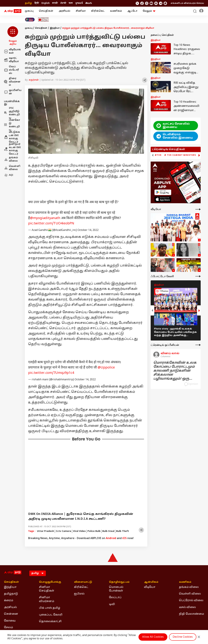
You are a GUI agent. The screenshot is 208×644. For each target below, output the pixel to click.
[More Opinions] (198, 345)
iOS (124, 538)
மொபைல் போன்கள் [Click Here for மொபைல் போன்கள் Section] (116, 589)
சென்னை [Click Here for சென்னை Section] (11, 614)
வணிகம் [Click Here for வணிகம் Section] (185, 582)
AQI (9, 175)
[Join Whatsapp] (165, 3)
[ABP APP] (163, 192)
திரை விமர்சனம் (12, 82)
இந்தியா (55, 28)
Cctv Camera (63, 531)
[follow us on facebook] (142, 3)
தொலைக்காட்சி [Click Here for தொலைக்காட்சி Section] (50, 622)
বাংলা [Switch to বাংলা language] (71, 3)
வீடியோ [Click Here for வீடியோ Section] (150, 587)
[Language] (38, 573)
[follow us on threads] (147, 3)
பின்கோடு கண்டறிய (12, 125)
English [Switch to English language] (46, 3)
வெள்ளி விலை (12, 168)
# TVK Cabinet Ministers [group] (180, 155)
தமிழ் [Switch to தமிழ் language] (28, 3)
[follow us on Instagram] (156, 3)
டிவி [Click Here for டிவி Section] (112, 604)
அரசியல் (64, 11)
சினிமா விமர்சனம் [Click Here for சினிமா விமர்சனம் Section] (47, 599)
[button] (13, 36)
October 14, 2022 (88, 230)
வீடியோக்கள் (12, 51)
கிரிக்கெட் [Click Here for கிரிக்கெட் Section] (81, 587)
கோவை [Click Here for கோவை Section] (10, 621)
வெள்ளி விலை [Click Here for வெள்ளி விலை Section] (190, 594)
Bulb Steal (108, 531)
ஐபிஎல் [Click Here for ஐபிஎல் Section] (79, 594)
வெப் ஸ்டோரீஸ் (11, 70)
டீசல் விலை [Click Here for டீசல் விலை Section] (187, 607)
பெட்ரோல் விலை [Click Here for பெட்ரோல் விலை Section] (191, 601)
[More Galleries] (198, 276)
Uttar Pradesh (45, 531)
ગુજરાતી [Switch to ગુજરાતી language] (79, 3)
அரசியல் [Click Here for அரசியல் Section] (10, 607)
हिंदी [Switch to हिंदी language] (37, 3)
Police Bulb (94, 531)
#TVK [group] (158, 155)
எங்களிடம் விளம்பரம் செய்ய (187, 3)
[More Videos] (198, 209)
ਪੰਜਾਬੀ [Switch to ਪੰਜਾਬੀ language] (63, 3)
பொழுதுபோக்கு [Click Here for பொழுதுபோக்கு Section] (50, 582)
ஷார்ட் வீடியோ (11, 60)
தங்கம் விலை (11, 159)
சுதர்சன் (34, 80)
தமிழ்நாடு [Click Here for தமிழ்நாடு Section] (11, 594)
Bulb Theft (123, 531)
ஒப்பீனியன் (13, 92)
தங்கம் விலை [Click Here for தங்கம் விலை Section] (189, 587)
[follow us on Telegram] (161, 3)
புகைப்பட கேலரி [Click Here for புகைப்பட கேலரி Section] (51, 615)
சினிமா (81, 11)
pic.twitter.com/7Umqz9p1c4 (51, 373)
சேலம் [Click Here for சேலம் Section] (8, 628)
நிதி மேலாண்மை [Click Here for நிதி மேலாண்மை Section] (191, 614)
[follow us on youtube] (151, 3)
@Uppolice (106, 368)
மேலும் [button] (149, 11)
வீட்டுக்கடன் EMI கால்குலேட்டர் (12, 137)
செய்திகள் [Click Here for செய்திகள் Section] (11, 582)
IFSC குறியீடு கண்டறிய (12, 113)
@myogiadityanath (45, 218)
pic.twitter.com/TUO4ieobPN (51, 224)
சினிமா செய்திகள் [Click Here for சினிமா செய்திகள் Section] (47, 589)
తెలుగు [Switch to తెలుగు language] (89, 3)
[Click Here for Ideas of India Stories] (43, 20)
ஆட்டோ (132, 11)
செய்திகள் (46, 11)
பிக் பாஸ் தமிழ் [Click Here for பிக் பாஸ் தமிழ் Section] (50, 608)
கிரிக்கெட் (98, 11)
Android (111, 538)
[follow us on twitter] (137, 3)
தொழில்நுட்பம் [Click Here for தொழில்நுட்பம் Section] (119, 582)
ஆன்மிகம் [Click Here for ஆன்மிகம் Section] (151, 582)
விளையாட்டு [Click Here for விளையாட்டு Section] (83, 582)
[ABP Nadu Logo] (13, 11)
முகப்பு (29, 11)
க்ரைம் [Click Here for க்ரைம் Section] (9, 601)
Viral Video (79, 531)
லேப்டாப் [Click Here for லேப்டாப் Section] (115, 598)
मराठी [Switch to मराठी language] (55, 3)
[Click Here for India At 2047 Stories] (30, 20)
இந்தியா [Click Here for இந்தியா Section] (10, 587)
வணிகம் (116, 11)
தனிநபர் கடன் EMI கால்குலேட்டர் (12, 149)
